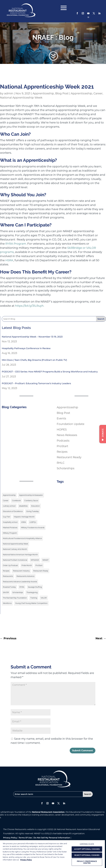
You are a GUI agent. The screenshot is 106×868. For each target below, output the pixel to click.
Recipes (62, 452)
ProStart (62, 446)
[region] (52, 854)
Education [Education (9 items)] (35, 506)
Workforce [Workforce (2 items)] (7, 603)
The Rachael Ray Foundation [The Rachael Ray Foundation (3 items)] (15, 598)
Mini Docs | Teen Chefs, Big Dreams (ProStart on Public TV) (34, 360)
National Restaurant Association (48, 812)
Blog (66, 37)
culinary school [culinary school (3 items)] (9, 506)
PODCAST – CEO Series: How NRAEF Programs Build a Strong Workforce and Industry (50, 372)
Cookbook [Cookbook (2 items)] (16, 501)
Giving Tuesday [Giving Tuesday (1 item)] (33, 511)
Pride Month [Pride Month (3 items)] (27, 565)
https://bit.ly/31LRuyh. (30, 306)
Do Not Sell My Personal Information (52, 838)
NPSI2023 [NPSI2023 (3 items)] (35, 560)
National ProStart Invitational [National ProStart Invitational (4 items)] (15, 560)
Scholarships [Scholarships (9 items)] (18, 592)
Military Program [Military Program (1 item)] (10, 533)
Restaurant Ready (69, 457)
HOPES (62, 429)
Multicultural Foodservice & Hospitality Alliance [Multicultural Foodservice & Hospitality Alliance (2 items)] (22, 538)
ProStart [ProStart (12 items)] (39, 565)
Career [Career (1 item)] (6, 501)
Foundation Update (71, 424)
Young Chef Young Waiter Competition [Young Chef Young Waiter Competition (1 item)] (31, 603)
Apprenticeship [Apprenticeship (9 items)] (9, 495)
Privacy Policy (10, 838)
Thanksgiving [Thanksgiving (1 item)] (32, 592)
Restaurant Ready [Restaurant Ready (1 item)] (41, 571)
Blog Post (62, 93)
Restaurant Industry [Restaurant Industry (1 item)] (21, 571)
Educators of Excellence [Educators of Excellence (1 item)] (13, 511)
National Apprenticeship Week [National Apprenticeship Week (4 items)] (15, 544)
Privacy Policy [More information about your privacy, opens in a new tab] (26, 860)
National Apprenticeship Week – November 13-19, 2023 (32, 337)
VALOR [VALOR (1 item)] (44, 598)
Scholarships (66, 468)
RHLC (61, 463)
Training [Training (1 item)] (34, 598)
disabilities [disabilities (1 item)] (23, 506)
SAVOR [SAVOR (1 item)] (6, 592)
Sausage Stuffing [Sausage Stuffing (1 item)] (35, 587)
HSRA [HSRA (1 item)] (24, 522)
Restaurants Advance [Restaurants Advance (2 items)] (25, 576)
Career (98, 93)
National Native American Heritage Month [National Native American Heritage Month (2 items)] (20, 555)
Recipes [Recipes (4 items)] (6, 571)
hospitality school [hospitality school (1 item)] (10, 522)
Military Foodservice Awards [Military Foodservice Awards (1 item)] (33, 528)
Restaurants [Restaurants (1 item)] (8, 576)
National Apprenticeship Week (21, 98)
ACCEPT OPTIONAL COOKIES (87, 849)
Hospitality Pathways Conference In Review (26, 348)
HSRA (9, 260)
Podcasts (63, 441)
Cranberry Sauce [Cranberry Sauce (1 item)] (31, 501)
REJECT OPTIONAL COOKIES (87, 855)
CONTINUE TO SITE (87, 844)
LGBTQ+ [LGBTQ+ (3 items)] (33, 522)
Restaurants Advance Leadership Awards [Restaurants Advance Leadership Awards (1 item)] (20, 582)
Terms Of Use (25, 838)
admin (9, 93)
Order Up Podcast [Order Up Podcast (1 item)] (10, 565)
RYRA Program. (16, 244)
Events (61, 418)
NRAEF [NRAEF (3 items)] (46, 560)
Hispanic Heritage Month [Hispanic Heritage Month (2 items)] (24, 517)
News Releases (67, 435)
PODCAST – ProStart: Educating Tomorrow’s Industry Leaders (36, 383)
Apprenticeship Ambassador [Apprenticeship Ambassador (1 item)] (31, 495)
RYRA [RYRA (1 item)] (22, 587)
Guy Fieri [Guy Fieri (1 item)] (7, 517)
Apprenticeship (43, 93)
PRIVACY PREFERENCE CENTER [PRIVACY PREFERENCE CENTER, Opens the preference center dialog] (87, 862)
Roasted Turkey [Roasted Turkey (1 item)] (9, 587)
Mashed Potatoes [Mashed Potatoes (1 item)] (10, 528)
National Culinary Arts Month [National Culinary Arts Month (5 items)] (15, 549)
